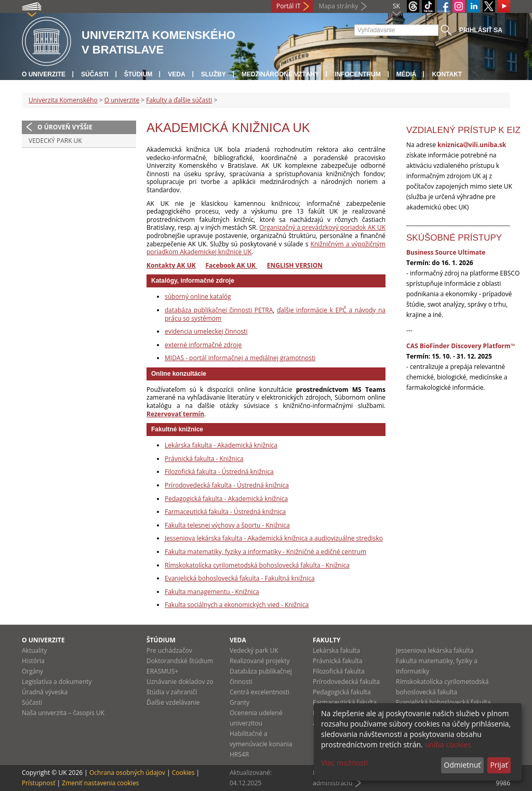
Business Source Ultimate (446, 252)
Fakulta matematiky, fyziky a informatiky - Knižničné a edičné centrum (265, 552)
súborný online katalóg (198, 296)
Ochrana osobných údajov (127, 773)
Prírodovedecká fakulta (346, 682)
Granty (240, 702)
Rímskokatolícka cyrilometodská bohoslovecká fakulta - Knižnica (257, 565)
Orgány (32, 671)
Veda (176, 74)
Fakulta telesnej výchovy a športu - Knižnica (227, 525)
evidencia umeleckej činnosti (206, 331)
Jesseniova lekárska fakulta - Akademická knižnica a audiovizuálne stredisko (274, 538)
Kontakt (447, 74)
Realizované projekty (260, 661)
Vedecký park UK (55, 141)
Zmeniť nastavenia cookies (100, 783)
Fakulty (327, 640)
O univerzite (44, 74)
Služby (214, 74)
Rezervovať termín (175, 414)
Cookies (183, 773)
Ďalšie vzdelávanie (173, 702)
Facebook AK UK (231, 265)
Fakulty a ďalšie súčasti (179, 100)
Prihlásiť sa (481, 30)
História (33, 661)
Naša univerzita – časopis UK (63, 713)
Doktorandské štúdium (180, 661)
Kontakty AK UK (171, 265)
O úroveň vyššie (65, 127)
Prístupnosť (38, 783)
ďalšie (287, 310)
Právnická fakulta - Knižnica (204, 459)
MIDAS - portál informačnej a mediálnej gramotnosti (240, 358)
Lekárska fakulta (336, 650)
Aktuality (35, 650)
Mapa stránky (338, 6)
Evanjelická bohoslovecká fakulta (443, 702)
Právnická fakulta (337, 661)
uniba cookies (448, 744)
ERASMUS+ (162, 671)
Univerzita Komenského (63, 100)
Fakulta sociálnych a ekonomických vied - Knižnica (237, 605)
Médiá (407, 74)
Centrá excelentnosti (260, 692)
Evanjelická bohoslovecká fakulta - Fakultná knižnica (240, 578)
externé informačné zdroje (203, 345)
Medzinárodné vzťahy (280, 74)
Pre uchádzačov (169, 650)
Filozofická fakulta (339, 671)
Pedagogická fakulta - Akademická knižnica (226, 499)
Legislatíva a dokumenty (57, 682)
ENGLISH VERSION (295, 265)
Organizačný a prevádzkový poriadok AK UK (322, 227)
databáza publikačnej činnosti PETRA (219, 310)
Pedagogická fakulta (342, 692)
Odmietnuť (462, 765)
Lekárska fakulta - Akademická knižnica (221, 445)
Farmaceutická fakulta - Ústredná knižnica (225, 512)
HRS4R (239, 754)
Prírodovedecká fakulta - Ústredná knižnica (227, 485)
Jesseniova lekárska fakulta (435, 650)
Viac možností (344, 763)
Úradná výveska (45, 692)
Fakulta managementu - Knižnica (212, 592)
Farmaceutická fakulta (345, 702)
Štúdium (138, 74)
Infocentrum (358, 74)
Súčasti (95, 74)
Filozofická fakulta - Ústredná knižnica (219, 472)
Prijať (499, 765)
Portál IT (288, 6)
